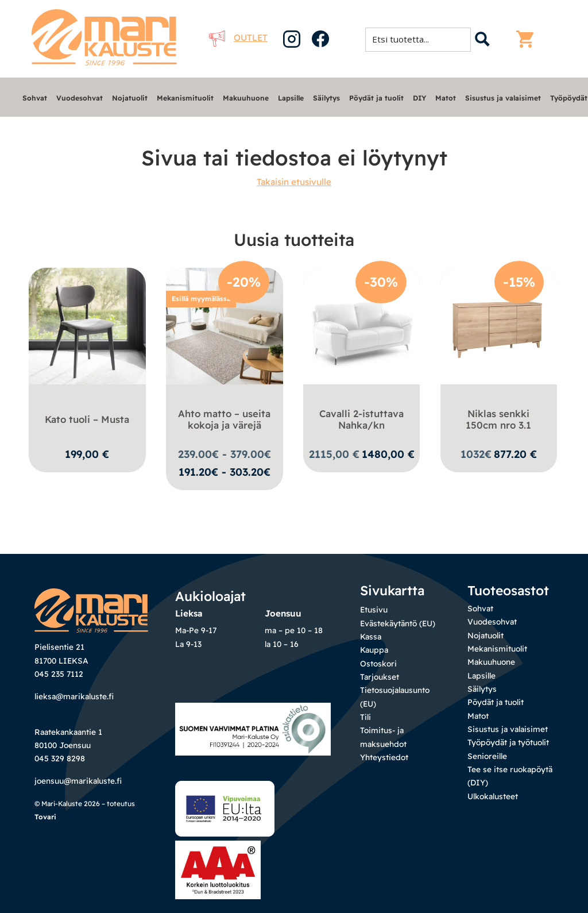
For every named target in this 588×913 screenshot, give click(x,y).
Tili (365, 717)
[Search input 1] (421, 39)
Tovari (45, 817)
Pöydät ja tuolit (376, 98)
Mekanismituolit (185, 98)
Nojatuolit (130, 98)
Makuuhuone (246, 98)
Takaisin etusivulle (294, 182)
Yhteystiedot (384, 757)
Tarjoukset (380, 677)
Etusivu (374, 609)
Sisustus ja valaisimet (503, 98)
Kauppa (374, 650)
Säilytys (326, 98)
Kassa (371, 636)
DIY (419, 98)
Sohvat (35, 98)
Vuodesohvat (80, 98)
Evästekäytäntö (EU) (398, 623)
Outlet (238, 38)
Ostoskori (378, 663)
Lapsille (291, 98)
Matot (446, 98)
